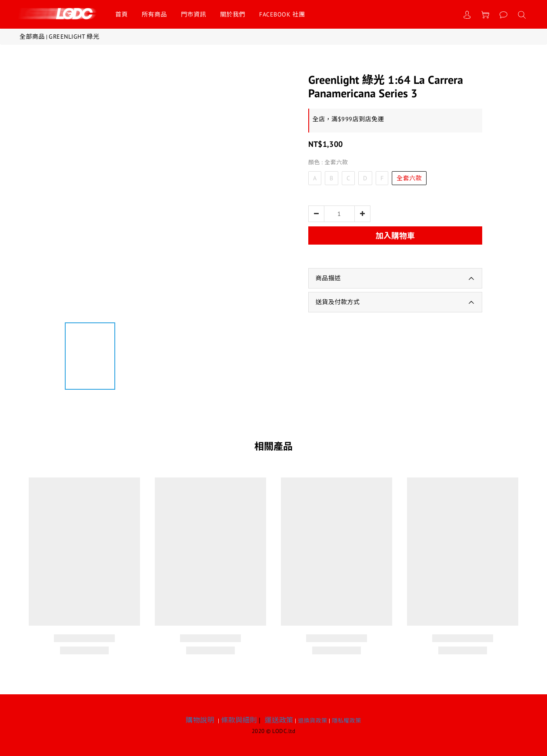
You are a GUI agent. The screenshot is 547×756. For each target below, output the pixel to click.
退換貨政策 (313, 721)
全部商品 (32, 36)
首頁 (122, 14)
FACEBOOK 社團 (282, 14)
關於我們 (233, 14)
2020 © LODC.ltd (274, 731)
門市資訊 (193, 14)
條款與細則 (239, 720)
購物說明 (200, 720)
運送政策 (279, 720)
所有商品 (154, 14)
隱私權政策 (347, 721)
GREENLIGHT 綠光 (74, 36)
